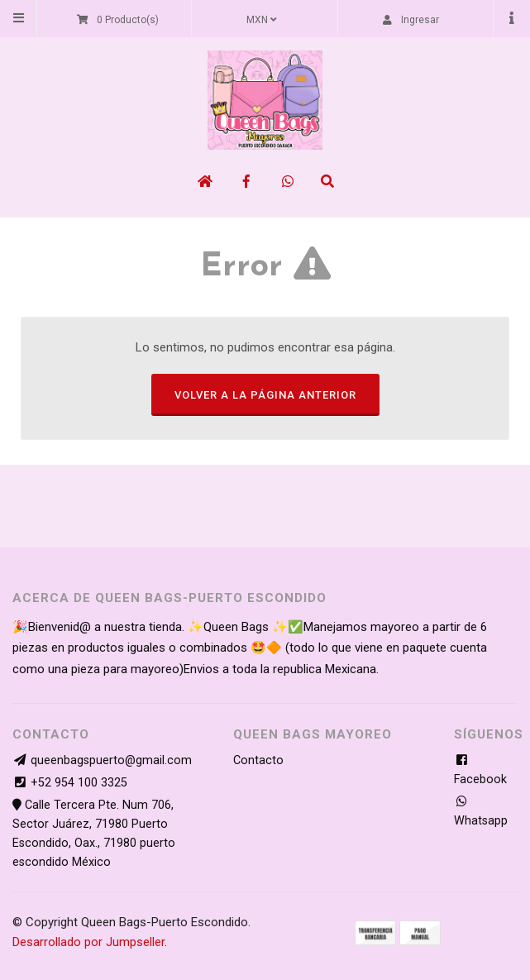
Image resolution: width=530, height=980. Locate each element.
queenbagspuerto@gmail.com (111, 760)
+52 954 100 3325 (79, 783)
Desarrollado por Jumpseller (88, 942)
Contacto (258, 760)
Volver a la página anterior (265, 395)
